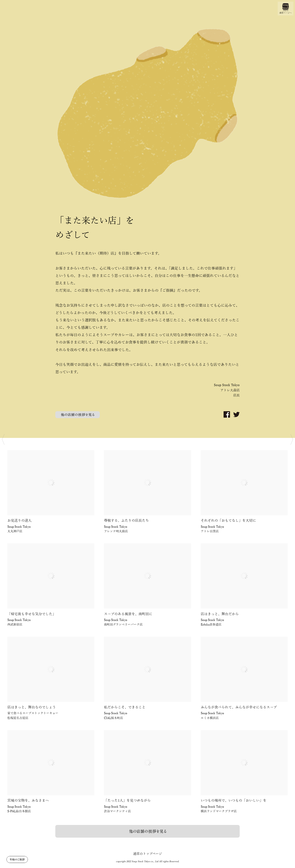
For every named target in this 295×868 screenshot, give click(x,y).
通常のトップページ (148, 854)
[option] (147, 219)
